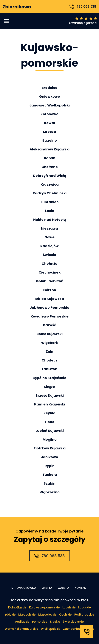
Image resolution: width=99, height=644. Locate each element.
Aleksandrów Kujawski (50, 149)
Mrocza (49, 132)
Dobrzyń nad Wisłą (50, 176)
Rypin (50, 466)
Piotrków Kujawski (49, 448)
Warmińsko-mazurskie (21, 629)
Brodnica (49, 88)
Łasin (50, 211)
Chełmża (50, 264)
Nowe (50, 237)
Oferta (47, 588)
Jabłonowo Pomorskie (49, 307)
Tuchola (50, 475)
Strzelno (49, 140)
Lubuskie (85, 607)
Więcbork (49, 343)
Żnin (49, 351)
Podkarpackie (84, 615)
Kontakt (81, 588)
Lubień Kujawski (50, 431)
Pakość (50, 325)
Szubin (50, 483)
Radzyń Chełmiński (50, 193)
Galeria (63, 588)
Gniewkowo (50, 96)
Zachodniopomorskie (79, 629)
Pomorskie (40, 622)
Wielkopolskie (51, 629)
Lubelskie (69, 607)
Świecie (49, 255)
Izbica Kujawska (50, 299)
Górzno (50, 290)
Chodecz (49, 360)
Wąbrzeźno (50, 492)
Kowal (49, 123)
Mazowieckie (47, 615)
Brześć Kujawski (50, 395)
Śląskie (55, 622)
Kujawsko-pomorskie (44, 607)
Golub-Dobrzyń (50, 281)
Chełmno (50, 167)
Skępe (49, 387)
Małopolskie (27, 615)
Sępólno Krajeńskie (49, 378)
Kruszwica (50, 184)
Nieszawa (49, 228)
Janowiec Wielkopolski (49, 105)
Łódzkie (10, 615)
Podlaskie (22, 622)
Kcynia (49, 413)
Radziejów (49, 246)
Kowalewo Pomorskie (50, 316)
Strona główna (24, 588)
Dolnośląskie (17, 607)
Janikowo (49, 457)
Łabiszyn (50, 369)
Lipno (50, 422)
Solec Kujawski (50, 334)
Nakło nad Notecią (49, 220)
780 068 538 (83, 7)
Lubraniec (50, 202)
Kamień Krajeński (50, 404)
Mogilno (50, 439)
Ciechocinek (50, 272)
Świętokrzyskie (73, 622)
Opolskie (65, 615)
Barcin (50, 158)
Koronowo (49, 114)
